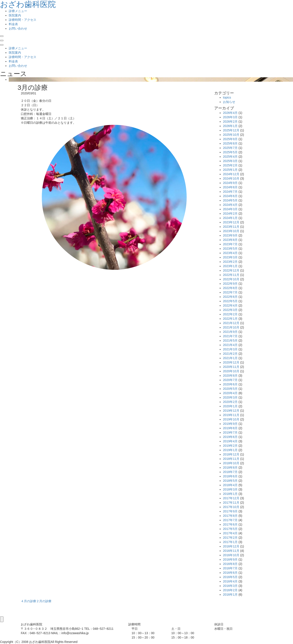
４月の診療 (28, 601)
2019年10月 (231, 419)
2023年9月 (230, 235)
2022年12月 (231, 270)
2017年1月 (230, 542)
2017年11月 (231, 503)
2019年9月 (230, 424)
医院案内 (15, 15)
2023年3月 (230, 257)
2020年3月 (230, 397)
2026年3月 (230, 117)
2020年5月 (230, 389)
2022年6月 (230, 297)
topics (227, 97)
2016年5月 (230, 577)
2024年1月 (230, 218)
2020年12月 (231, 362)
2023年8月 (230, 240)
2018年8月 (230, 468)
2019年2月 (230, 446)
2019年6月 (230, 437)
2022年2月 (230, 314)
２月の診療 (44, 601)
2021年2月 (230, 354)
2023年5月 (230, 249)
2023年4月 (230, 253)
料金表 (13, 24)
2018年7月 (230, 472)
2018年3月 (230, 489)
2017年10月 (231, 507)
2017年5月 (230, 529)
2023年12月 (231, 222)
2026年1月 (230, 126)
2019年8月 (230, 428)
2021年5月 (230, 341)
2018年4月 (230, 485)
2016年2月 (230, 590)
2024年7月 (230, 192)
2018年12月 (231, 454)
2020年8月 (230, 376)
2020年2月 (230, 402)
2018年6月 (230, 476)
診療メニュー (18, 11)
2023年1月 (230, 266)
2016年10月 (231, 555)
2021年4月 (230, 345)
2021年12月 (231, 323)
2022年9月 (230, 284)
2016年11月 (231, 551)
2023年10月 (231, 231)
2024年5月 (230, 200)
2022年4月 (230, 305)
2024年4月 (230, 205)
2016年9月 (230, 559)
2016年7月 (230, 568)
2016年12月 (231, 546)
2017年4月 (230, 533)
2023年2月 (230, 262)
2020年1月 (230, 406)
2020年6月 (230, 384)
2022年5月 (230, 301)
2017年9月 (230, 511)
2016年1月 (230, 595)
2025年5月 (230, 152)
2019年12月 (231, 411)
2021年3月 (230, 349)
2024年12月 (231, 174)
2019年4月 (230, 441)
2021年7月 (230, 336)
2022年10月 (231, 279)
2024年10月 (231, 178)
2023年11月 (231, 227)
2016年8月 (230, 564)
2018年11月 (231, 459)
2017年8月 (230, 516)
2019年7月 (230, 432)
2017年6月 (230, 524)
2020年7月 (230, 380)
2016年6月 (230, 573)
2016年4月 (230, 581)
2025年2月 (230, 165)
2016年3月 (230, 586)
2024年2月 (230, 213)
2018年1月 (230, 494)
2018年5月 (230, 481)
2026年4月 (230, 113)
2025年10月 (231, 135)
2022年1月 (230, 319)
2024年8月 (230, 187)
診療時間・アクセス (23, 20)
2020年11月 (231, 367)
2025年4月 (230, 157)
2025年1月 (230, 170)
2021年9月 (230, 332)
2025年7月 (230, 148)
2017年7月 (230, 520)
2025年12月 (231, 130)
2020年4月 (230, 393)
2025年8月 (230, 143)
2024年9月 (230, 183)
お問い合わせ (18, 28)
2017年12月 (231, 498)
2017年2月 (230, 538)
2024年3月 (230, 209)
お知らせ (229, 102)
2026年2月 (230, 122)
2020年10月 (231, 371)
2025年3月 (230, 161)
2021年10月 (231, 327)
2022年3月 (230, 310)
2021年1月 (230, 358)
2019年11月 (231, 415)
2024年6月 (230, 196)
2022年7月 (230, 292)
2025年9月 (230, 139)
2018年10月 (231, 463)
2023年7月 (230, 244)
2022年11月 (231, 275)
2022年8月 (230, 288)
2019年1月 (230, 450)
